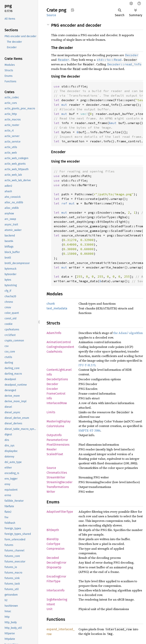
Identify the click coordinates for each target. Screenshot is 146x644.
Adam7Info (54, 333)
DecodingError (56, 563)
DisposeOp (54, 567)
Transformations (58, 487)
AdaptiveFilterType (60, 512)
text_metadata (57, 308)
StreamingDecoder (60, 482)
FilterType (54, 581)
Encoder (52, 389)
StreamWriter (56, 477)
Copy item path (73, 10)
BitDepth (53, 530)
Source (51, 15)
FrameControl (56, 394)
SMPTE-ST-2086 (89, 430)
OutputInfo (54, 435)
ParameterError (57, 440)
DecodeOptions (57, 379)
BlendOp (53, 539)
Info (49, 398)
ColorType (53, 544)
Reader (52, 449)
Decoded (53, 558)
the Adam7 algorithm (128, 333)
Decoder (52, 384)
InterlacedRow (57, 403)
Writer (51, 492)
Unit (50, 609)
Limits (51, 412)
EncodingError (56, 576)
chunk (51, 304)
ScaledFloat (55, 454)
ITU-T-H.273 (87, 365)
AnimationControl (59, 342)
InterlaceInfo (56, 590)
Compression (56, 549)
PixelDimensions (58, 445)
